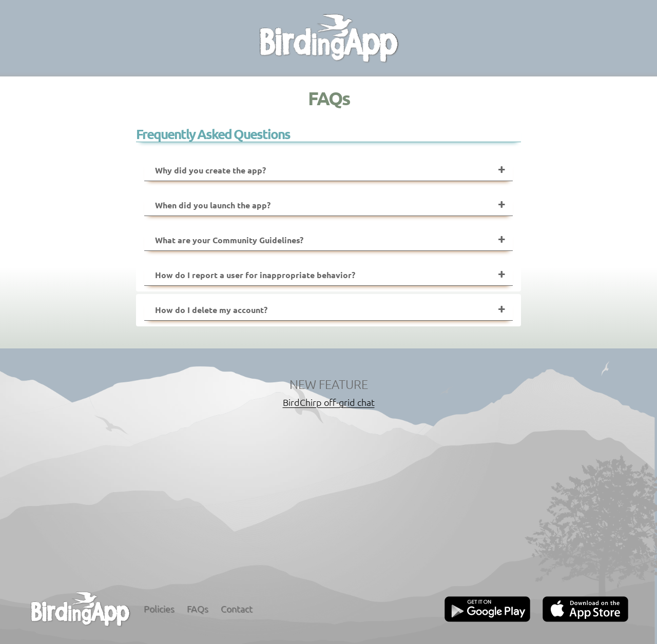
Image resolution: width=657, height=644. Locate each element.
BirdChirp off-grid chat (329, 402)
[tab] (328, 171)
